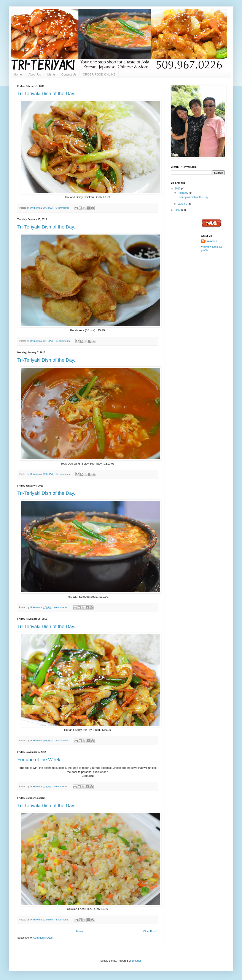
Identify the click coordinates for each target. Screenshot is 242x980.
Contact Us (69, 74)
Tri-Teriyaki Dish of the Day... (48, 94)
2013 (178, 189)
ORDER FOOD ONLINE (99, 74)
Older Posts (150, 931)
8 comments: (63, 741)
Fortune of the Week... (41, 760)
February (183, 193)
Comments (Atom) (44, 938)
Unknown (211, 241)
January (183, 204)
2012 (178, 210)
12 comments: (63, 341)
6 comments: (63, 208)
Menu (51, 74)
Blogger (136, 961)
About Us (35, 74)
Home (18, 74)
